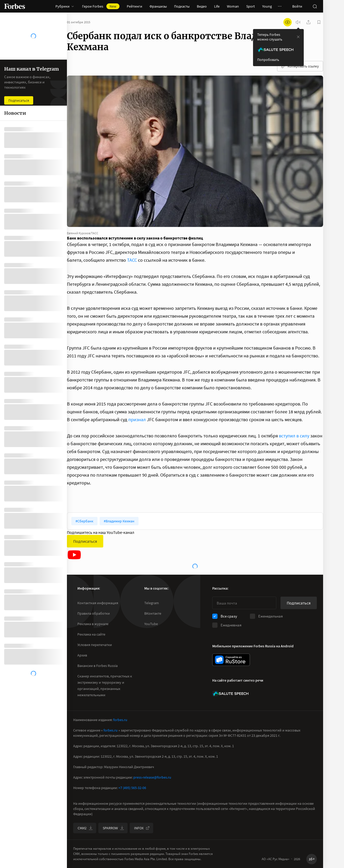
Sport (251, 6)
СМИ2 (85, 828)
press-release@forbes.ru (152, 777)
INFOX (142, 828)
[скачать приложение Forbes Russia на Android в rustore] (231, 660)
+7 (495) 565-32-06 (132, 788)
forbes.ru (120, 720)
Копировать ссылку (300, 66)
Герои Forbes (101, 6)
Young (267, 6)
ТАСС (132, 260)
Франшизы (158, 6)
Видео (202, 6)
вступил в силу (294, 436)
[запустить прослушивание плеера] (298, 22)
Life (217, 6)
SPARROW (113, 828)
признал (137, 419)
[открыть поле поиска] (315, 6)
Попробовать (268, 60)
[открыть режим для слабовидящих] (288, 22)
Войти (297, 6)
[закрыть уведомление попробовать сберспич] (298, 37)
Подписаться (85, 541)
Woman (233, 6)
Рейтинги (134, 6)
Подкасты (182, 6)
